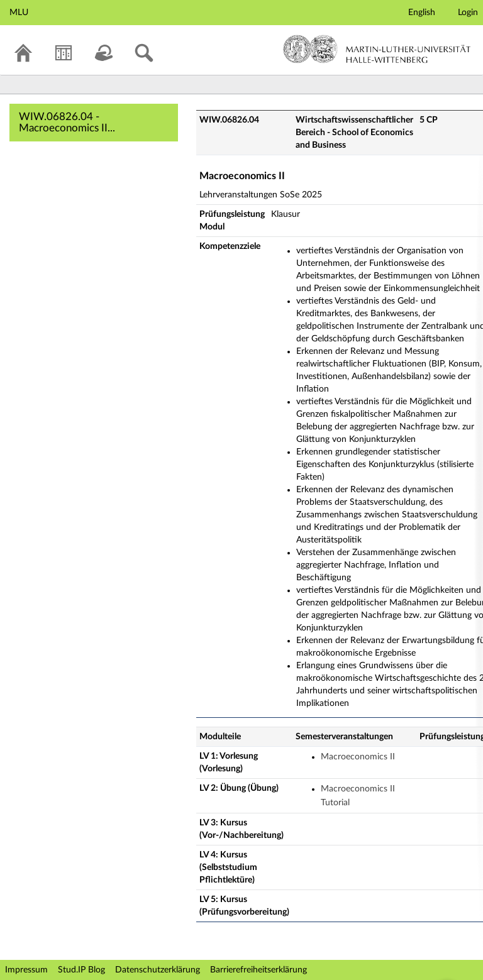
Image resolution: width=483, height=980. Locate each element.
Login (468, 13)
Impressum (26, 970)
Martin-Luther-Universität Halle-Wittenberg (377, 49)
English (422, 13)
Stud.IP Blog (81, 970)
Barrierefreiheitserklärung (258, 970)
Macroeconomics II (358, 757)
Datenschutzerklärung (158, 970)
